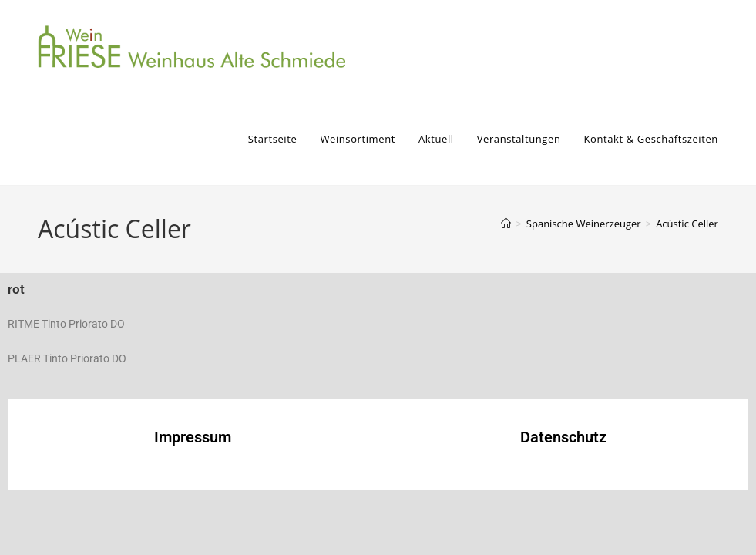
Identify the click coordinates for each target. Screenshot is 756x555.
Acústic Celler (687, 224)
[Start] (506, 224)
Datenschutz (563, 437)
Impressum (193, 437)
